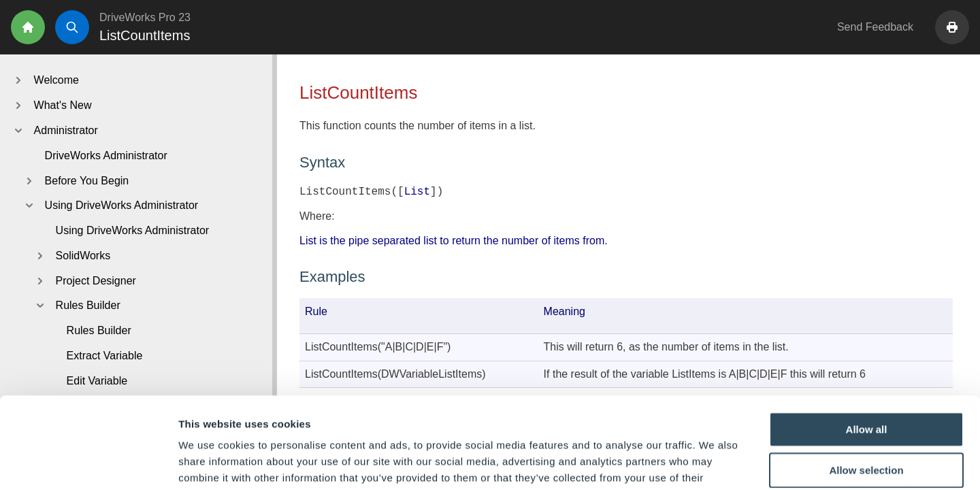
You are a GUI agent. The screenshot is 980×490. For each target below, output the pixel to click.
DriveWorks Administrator (106, 156)
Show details (714, 463)
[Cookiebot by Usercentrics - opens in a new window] (88, 463)
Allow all (867, 343)
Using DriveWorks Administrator (133, 230)
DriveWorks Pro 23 (145, 17)
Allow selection (866, 384)
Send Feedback (875, 27)
